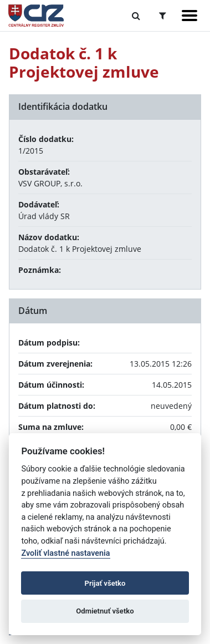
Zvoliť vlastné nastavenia (65, 553)
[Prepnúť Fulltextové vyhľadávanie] (136, 16)
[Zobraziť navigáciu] (189, 16)
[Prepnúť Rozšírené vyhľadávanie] (163, 16)
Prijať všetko (105, 583)
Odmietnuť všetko (105, 611)
